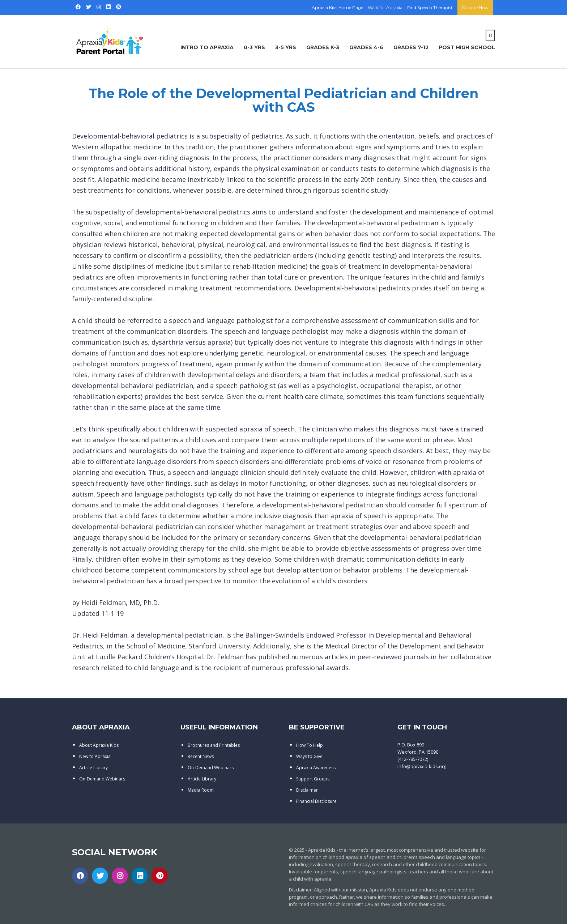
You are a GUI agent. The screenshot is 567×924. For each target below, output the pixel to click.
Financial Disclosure (316, 801)
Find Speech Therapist (430, 7)
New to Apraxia (95, 756)
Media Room (201, 790)
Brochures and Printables (214, 745)
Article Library (93, 768)
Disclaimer (307, 790)
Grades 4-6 (366, 47)
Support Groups (313, 779)
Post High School (467, 47)
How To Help (310, 745)
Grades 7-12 (411, 47)
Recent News (201, 756)
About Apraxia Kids (99, 745)
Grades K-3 (323, 47)
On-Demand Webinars (102, 779)
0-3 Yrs (254, 47)
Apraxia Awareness (316, 768)
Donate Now (475, 7)
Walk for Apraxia (385, 7)
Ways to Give (309, 756)
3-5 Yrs (286, 47)
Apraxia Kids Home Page (337, 7)
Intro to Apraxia (207, 47)
